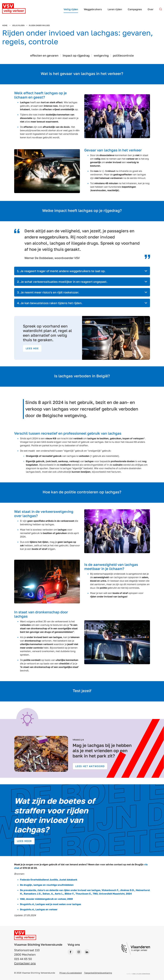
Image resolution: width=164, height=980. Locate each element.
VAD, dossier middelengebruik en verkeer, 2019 (46, 899)
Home (5, 25)
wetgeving (101, 55)
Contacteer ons (25, 963)
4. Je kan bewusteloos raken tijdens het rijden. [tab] (50, 303)
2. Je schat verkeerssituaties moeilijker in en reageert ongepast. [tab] (62, 282)
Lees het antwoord (90, 766)
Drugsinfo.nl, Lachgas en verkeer (39, 909)
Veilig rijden (18, 25)
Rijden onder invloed (39, 25)
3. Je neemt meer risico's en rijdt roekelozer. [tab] (48, 292)
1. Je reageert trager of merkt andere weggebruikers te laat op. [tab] (61, 271)
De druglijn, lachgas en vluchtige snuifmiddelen (47, 885)
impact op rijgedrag (76, 55)
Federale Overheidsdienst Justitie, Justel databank (49, 880)
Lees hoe (32, 348)
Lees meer (24, 841)
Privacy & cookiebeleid (71, 973)
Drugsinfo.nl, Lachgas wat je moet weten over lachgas (51, 904)
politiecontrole (123, 55)
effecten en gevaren (44, 55)
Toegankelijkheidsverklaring (98, 973)
